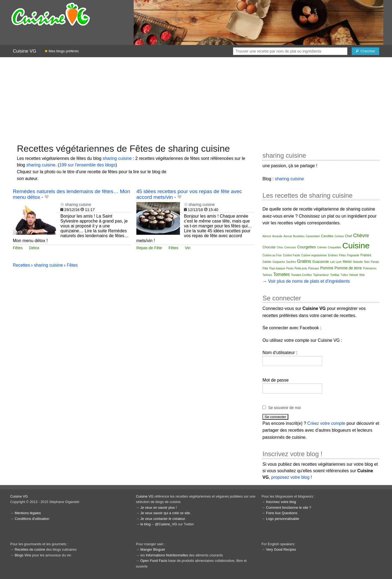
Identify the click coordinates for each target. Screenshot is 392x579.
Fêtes (18, 248)
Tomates (281, 274)
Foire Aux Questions (282, 513)
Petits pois (301, 268)
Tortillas (335, 275)
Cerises (339, 236)
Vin (188, 248)
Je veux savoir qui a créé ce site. (166, 513)
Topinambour (321, 275)
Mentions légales (28, 513)
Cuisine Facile (291, 255)
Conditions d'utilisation (32, 519)
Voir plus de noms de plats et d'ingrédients (309, 281)
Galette (267, 262)
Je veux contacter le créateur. (163, 519)
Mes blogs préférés (62, 51)
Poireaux (313, 268)
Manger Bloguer (153, 549)
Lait (332, 262)
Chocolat (269, 247)
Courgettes (307, 247)
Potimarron (370, 268)
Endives (333, 255)
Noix (367, 262)
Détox (34, 248)
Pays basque (277, 268)
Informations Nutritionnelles (167, 555)
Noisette (358, 262)
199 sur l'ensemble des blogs (88, 165)
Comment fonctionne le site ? (289, 508)
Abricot (267, 236)
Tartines (267, 275)
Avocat (288, 236)
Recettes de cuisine (30, 549)
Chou (280, 247)
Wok (362, 275)
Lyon (339, 262)
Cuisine (356, 246)
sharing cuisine (117, 158)
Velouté (353, 275)
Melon (347, 262)
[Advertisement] (196, 100)
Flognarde (353, 255)
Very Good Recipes (281, 549)
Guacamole (321, 262)
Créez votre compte (326, 423)
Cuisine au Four (272, 255)
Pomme (327, 268)
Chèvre (361, 236)
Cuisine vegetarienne (314, 255)
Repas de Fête (149, 248)
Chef (349, 236)
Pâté (265, 268)
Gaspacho (279, 262)
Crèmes (322, 247)
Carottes (327, 236)
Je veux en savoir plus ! (159, 508)
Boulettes (299, 236)
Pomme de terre (348, 268)
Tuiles (344, 275)
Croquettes (334, 247)
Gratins (304, 261)
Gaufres (291, 262)
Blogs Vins (23, 555)
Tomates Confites (301, 275)
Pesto (290, 268)
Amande (277, 236)
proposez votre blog (290, 477)
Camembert (313, 236)
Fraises (366, 255)
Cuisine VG (24, 51)
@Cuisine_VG (166, 524)
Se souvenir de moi (284, 408)
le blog (146, 524)
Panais (375, 262)
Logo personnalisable (283, 519)
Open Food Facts (154, 561)
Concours (290, 247)
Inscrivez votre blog (281, 502)
